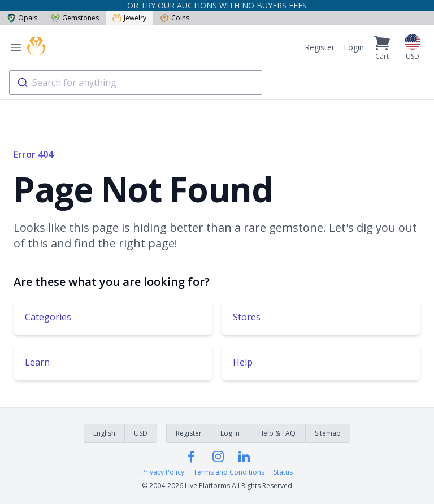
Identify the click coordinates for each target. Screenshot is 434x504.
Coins (175, 18)
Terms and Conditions (229, 472)
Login (354, 47)
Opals (22, 18)
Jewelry (129, 18)
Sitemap (328, 433)
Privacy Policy (163, 472)
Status (283, 472)
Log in (230, 433)
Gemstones (75, 18)
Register (320, 47)
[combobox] (136, 82)
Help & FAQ (277, 433)
